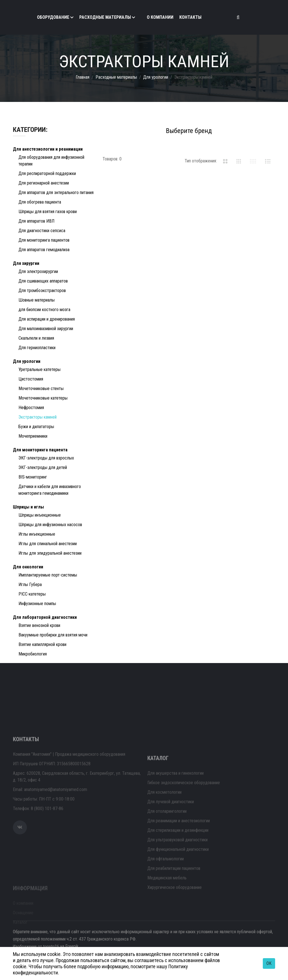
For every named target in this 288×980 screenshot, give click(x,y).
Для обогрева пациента (40, 202)
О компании (160, 17)
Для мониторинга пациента (40, 450)
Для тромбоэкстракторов (42, 290)
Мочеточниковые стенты (41, 389)
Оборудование (53, 17)
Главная (83, 77)
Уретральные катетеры (40, 369)
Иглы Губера (30, 584)
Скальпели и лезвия (36, 338)
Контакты (190, 17)
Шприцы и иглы (28, 507)
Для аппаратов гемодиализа (44, 250)
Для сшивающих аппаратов (43, 281)
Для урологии (156, 77)
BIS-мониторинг (33, 477)
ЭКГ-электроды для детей (43, 467)
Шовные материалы (37, 300)
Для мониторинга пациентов (44, 240)
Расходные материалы (105, 17)
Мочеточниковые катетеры (43, 398)
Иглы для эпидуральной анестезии (50, 553)
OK (269, 963)
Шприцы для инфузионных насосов (50, 525)
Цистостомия (31, 379)
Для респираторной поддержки (47, 173)
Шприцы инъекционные (40, 515)
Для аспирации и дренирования (47, 319)
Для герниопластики (37, 348)
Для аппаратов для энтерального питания (56, 193)
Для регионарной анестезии (44, 183)
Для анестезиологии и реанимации (48, 149)
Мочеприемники (33, 436)
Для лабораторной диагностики (45, 617)
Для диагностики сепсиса (42, 231)
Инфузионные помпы (37, 604)
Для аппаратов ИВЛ (36, 221)
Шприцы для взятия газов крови (48, 212)
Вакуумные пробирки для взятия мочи (53, 635)
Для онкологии (28, 567)
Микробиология (33, 654)
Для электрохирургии (38, 271)
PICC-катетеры (32, 594)
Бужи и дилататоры (36, 427)
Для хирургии (26, 263)
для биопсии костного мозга (44, 310)
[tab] (225, 161)
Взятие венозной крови (39, 625)
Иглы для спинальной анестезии (48, 544)
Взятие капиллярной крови (42, 644)
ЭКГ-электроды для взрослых (46, 458)
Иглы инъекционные (37, 534)
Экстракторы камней (38, 417)
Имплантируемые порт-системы (48, 575)
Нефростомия (31, 408)
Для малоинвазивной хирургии (46, 329)
